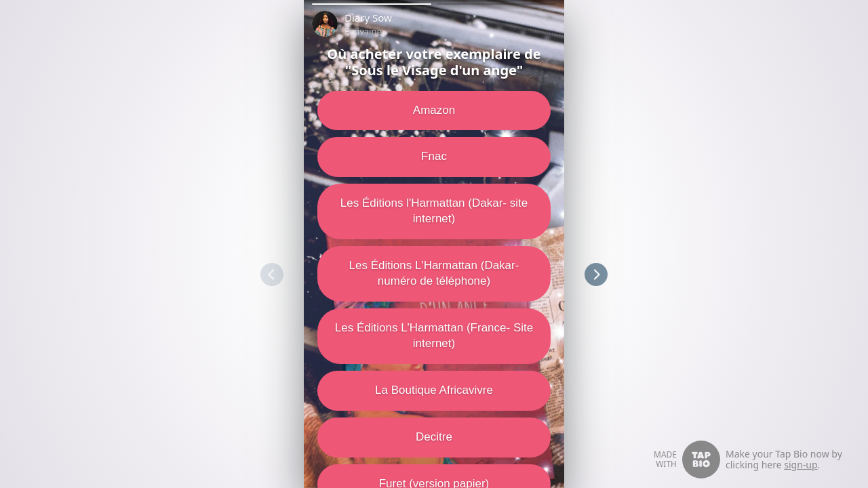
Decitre (434, 437)
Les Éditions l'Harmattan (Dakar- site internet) (434, 211)
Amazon (434, 110)
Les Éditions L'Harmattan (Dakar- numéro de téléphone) (434, 273)
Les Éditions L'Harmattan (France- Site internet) (434, 335)
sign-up (801, 465)
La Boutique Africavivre (434, 390)
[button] (372, 4)
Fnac (434, 156)
